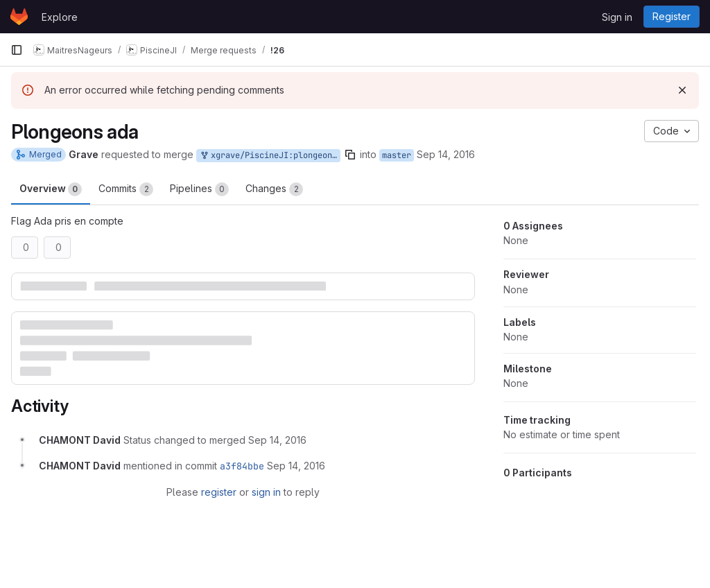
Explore (60, 17)
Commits (126, 189)
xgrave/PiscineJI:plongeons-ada (270, 156)
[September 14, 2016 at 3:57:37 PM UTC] (277, 440)
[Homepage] (19, 17)
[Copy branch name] (350, 155)
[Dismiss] (682, 90)
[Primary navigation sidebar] (17, 50)
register (219, 492)
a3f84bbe (242, 466)
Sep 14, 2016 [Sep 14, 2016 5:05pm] (446, 154)
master (397, 155)
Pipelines (199, 189)
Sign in (617, 17)
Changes (274, 189)
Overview (51, 189)
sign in (266, 492)
